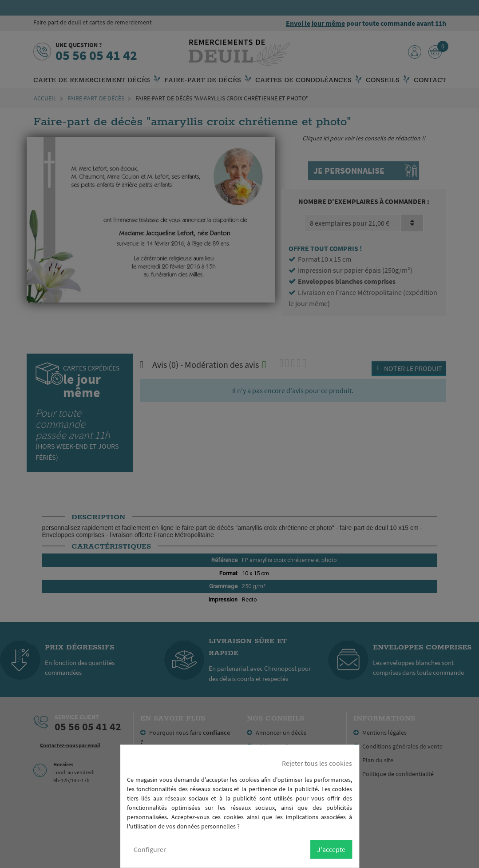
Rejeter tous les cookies (317, 763)
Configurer (150, 849)
